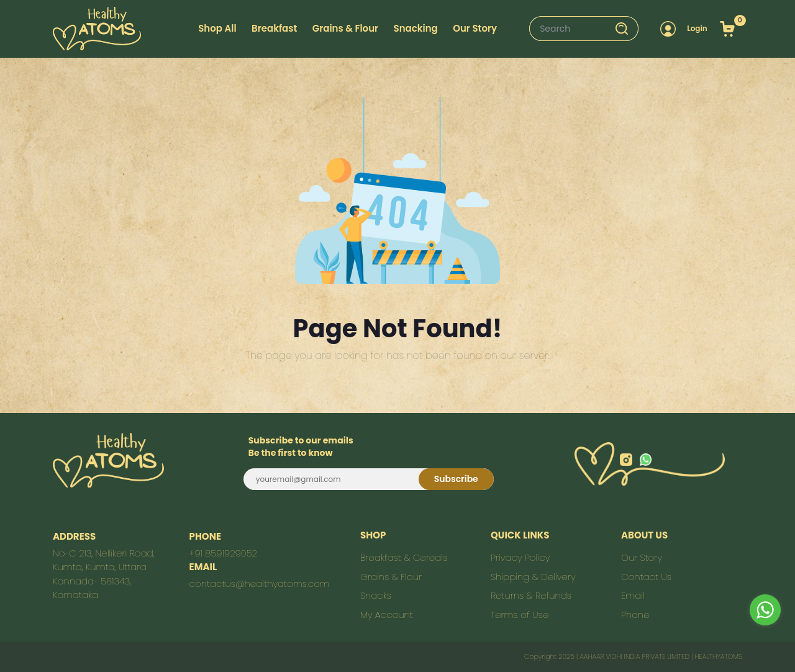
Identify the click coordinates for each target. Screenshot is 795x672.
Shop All (217, 28)
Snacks (376, 595)
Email (633, 595)
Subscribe (456, 479)
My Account (387, 615)
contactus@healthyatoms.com (259, 583)
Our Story (642, 557)
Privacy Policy (520, 557)
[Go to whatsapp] (765, 610)
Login (697, 28)
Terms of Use (520, 615)
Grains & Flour (346, 28)
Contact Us (646, 577)
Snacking (416, 28)
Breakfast (274, 28)
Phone (635, 615)
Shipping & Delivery (533, 577)
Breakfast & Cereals (404, 557)
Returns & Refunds (531, 595)
